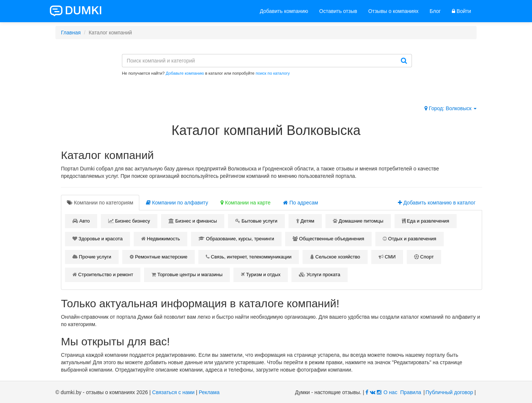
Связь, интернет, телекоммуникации (249, 257)
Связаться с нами (173, 392)
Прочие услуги (92, 257)
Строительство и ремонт (103, 275)
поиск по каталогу (273, 73)
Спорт (424, 257)
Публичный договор (449, 392)
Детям (305, 221)
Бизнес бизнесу (129, 221)
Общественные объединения (328, 239)
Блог (435, 11)
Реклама (209, 392)
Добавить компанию (284, 11)
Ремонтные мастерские (158, 257)
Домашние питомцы (358, 221)
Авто (81, 221)
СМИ (387, 257)
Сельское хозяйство (335, 257)
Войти (461, 11)
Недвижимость (161, 239)
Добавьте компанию (185, 73)
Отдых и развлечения (410, 239)
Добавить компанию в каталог (437, 203)
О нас (390, 392)
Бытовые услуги (256, 221)
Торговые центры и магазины (187, 275)
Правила (411, 392)
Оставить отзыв (338, 11)
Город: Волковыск (451, 108)
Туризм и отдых (261, 275)
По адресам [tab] (301, 203)
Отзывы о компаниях (393, 11)
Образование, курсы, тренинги (236, 239)
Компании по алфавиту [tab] (177, 203)
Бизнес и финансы (193, 221)
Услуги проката (320, 275)
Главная (71, 33)
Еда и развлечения (426, 221)
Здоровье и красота (98, 239)
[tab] (100, 203)
